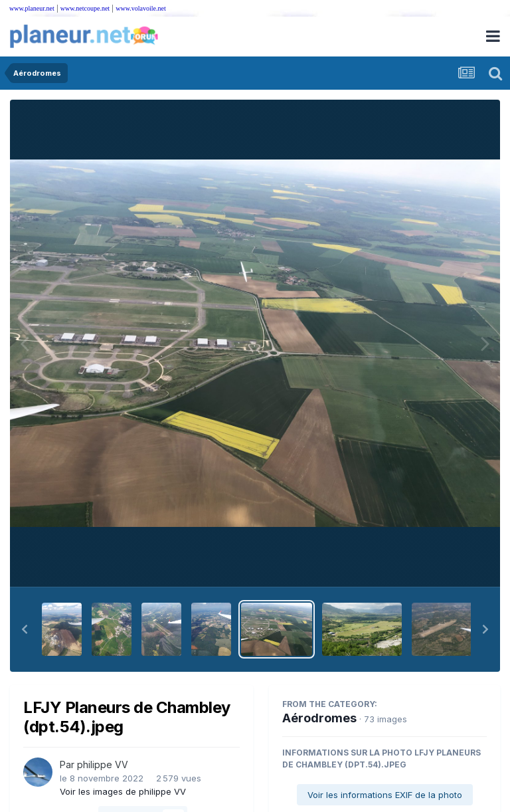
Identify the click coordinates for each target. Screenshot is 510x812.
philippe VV (103, 764)
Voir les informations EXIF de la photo (385, 795)
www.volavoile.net (140, 8)
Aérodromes (319, 718)
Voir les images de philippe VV (123, 791)
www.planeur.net (32, 8)
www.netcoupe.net (85, 8)
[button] (25, 629)
